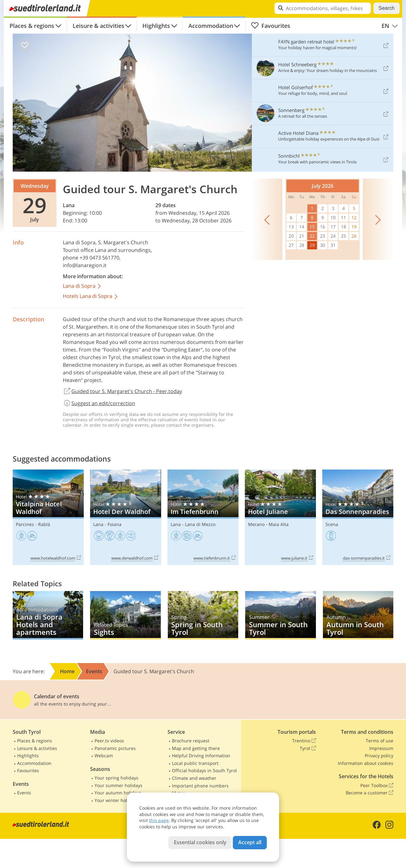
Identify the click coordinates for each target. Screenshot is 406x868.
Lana (69, 205)
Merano (256, 524)
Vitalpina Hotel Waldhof (48, 517)
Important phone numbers (200, 786)
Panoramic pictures (115, 748)
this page (159, 820)
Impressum (381, 748)
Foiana (115, 524)
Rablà (44, 524)
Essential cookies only (200, 842)
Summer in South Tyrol (280, 615)
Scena (332, 524)
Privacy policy (379, 756)
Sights (125, 615)
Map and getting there (196, 748)
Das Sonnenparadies (358, 517)
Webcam (104, 756)
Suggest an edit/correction (99, 403)
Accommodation (211, 26)
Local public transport (195, 763)
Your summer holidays (118, 785)
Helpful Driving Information (201, 756)
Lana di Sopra (79, 242)
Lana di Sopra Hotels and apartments (48, 615)
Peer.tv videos (109, 741)
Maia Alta (279, 524)
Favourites (271, 26)
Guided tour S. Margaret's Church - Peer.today (122, 391)
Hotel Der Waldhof (126, 517)
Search (386, 8)
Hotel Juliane (280, 517)
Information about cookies (366, 763)
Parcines (25, 524)
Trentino (304, 741)
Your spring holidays (116, 778)
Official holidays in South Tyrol (204, 770)
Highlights (156, 26)
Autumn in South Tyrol (358, 615)
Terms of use (380, 741)
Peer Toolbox (377, 786)
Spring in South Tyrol (203, 615)
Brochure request (191, 741)
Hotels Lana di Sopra (91, 296)
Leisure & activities (98, 26)
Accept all (250, 842)
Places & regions (32, 26)
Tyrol (308, 748)
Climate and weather (194, 778)
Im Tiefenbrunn (203, 517)
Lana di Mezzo (200, 524)
